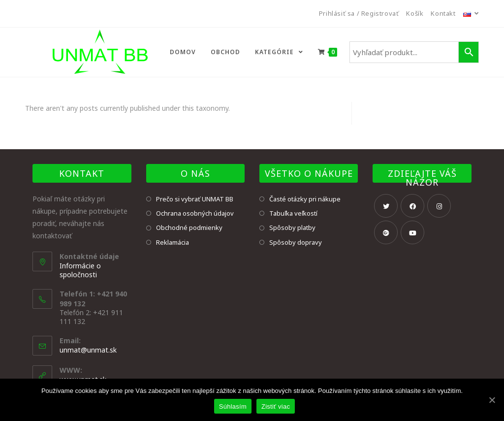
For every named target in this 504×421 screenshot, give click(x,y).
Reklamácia (173, 242)
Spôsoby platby (292, 227)
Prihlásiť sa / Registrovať (359, 13)
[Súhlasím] (492, 400)
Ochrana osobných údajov (195, 213)
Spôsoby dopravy (296, 242)
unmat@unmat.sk (88, 350)
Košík (415, 13)
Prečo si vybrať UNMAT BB (195, 199)
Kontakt (443, 13)
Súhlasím (233, 406)
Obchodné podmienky (189, 227)
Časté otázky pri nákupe (305, 199)
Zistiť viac (276, 406)
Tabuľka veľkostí (293, 213)
